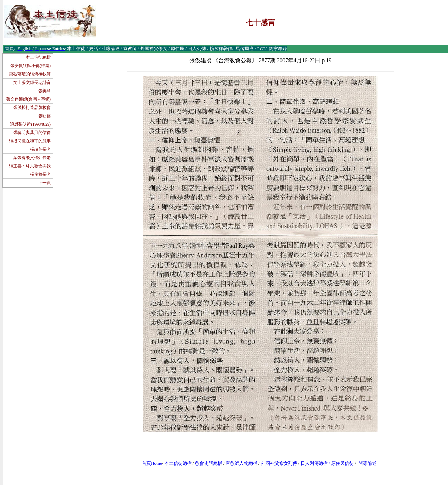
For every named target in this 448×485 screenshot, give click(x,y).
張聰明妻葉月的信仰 (32, 133)
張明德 (45, 116)
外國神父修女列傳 (279, 463)
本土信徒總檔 (38, 57)
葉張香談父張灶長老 (32, 158)
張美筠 (45, 91)
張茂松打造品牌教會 (32, 108)
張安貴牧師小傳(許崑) (31, 66)
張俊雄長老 (40, 174)
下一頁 (45, 183)
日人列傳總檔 (314, 463)
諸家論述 (368, 463)
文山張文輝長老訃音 (32, 82)
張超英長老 (40, 149)
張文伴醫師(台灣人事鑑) (29, 99)
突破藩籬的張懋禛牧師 (30, 74)
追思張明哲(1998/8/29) (30, 124)
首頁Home (152, 463)
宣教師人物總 (239, 463)
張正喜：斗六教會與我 (30, 166)
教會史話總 (206, 463)
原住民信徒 (342, 463)
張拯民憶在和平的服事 (30, 141)
